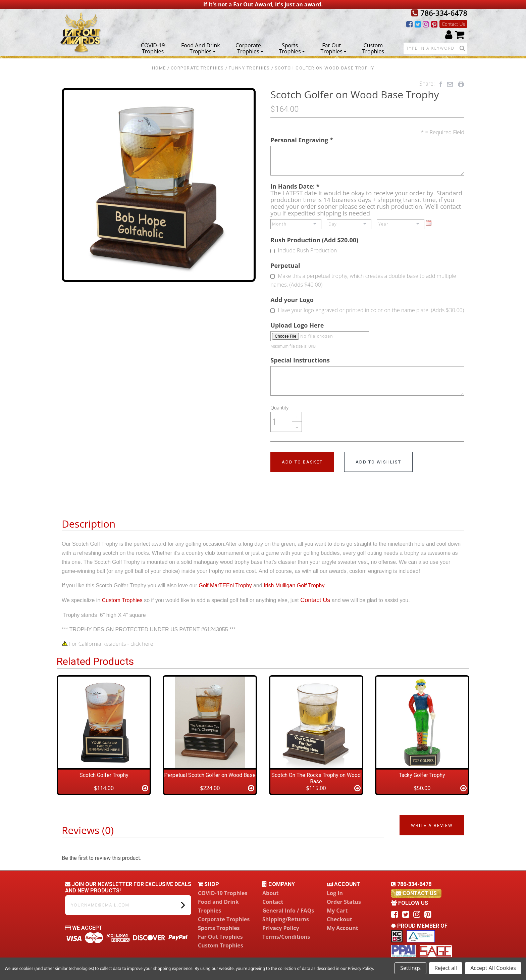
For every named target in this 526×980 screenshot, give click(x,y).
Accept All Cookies (493, 968)
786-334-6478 (439, 13)
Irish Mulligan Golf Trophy (294, 585)
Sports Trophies (292, 48)
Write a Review (432, 825)
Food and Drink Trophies (201, 48)
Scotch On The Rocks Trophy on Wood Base (316, 778)
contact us (416, 893)
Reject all (446, 968)
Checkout (339, 919)
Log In (335, 893)
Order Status (344, 902)
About (271, 893)
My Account (343, 928)
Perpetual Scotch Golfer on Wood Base (210, 775)
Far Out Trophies (334, 48)
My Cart (337, 911)
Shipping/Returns (286, 919)
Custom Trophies (373, 48)
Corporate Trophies (249, 48)
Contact (273, 902)
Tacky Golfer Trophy (422, 775)
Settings (410, 968)
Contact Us (453, 24)
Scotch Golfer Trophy (104, 775)
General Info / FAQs (288, 911)
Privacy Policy (281, 928)
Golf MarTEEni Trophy (225, 585)
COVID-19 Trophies (153, 48)
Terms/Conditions (286, 937)
